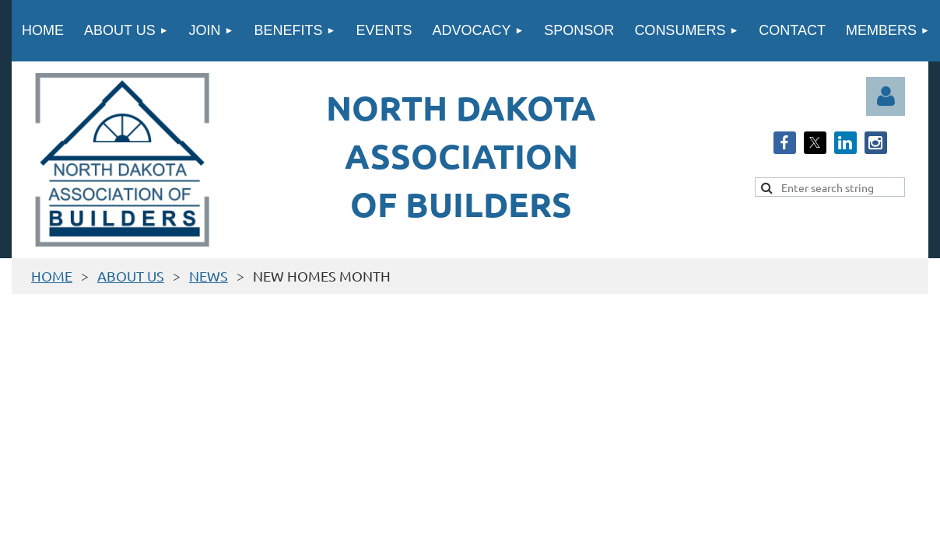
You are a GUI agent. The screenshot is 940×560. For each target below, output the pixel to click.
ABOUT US (131, 276)
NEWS (209, 276)
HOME (52, 276)
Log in (886, 96)
